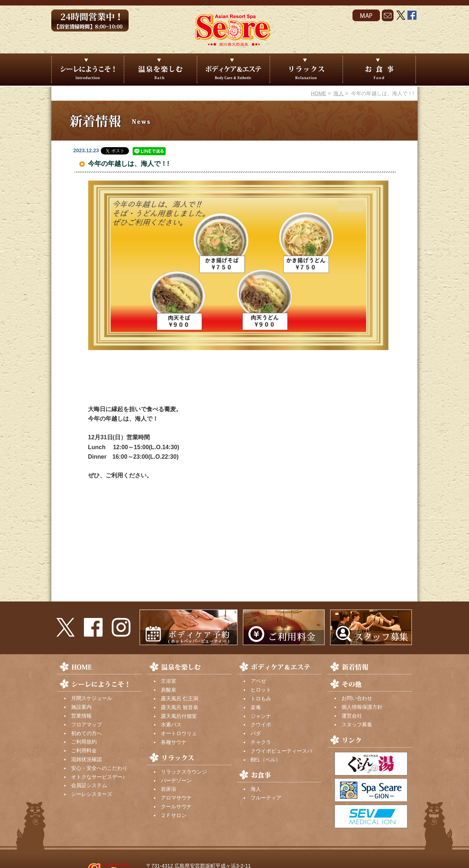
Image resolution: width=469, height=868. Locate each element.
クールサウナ (176, 806)
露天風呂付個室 (179, 716)
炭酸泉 (169, 690)
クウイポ (261, 724)
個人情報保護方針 (362, 707)
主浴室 (169, 681)
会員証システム (89, 785)
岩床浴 (169, 789)
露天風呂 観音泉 (180, 707)
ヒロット (261, 690)
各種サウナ (174, 742)
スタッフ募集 (357, 724)
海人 (339, 93)
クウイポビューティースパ (281, 751)
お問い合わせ (357, 698)
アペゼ (258, 681)
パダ (256, 733)
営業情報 (81, 716)
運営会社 (352, 716)
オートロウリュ (179, 733)
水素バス (171, 724)
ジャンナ (261, 716)
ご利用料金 (84, 750)
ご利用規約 (84, 742)
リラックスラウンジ (184, 772)
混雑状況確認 (86, 759)
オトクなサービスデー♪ (98, 777)
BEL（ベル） (266, 760)
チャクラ (261, 742)
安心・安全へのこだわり (99, 768)
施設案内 (81, 707)
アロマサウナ (176, 798)
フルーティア (266, 798)
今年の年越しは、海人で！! (129, 164)
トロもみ (261, 699)
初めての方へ (86, 733)
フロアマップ (86, 724)
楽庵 (256, 707)
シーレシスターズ (92, 794)
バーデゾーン (176, 781)
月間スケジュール (92, 698)
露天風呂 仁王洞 (180, 699)
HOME (318, 93)
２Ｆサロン (174, 815)
